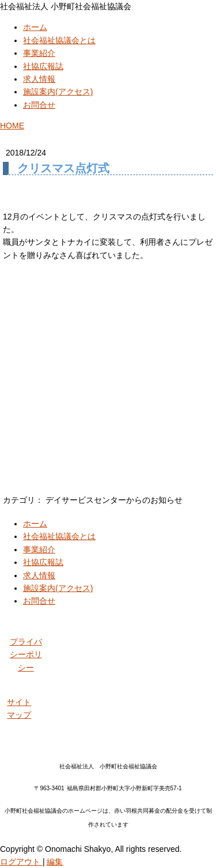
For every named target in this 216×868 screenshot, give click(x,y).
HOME (12, 126)
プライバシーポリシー (26, 655)
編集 (55, 862)
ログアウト (21, 862)
